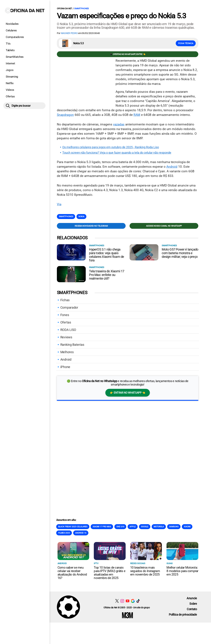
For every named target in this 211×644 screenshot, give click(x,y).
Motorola (159, 527)
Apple (133, 527)
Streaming (12, 77)
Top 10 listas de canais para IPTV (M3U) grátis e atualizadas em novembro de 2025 (110, 573)
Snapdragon (65, 115)
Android (172, 167)
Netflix (10, 83)
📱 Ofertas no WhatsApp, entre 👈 (128, 54)
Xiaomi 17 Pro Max (102, 527)
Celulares (11, 30)
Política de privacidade (183, 615)
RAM (137, 115)
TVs (8, 44)
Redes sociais (138, 563)
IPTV (96, 563)
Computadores (15, 37)
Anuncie (192, 598)
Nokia (81, 217)
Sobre (193, 604)
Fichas (65, 300)
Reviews (66, 337)
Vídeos (10, 90)
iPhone (65, 367)
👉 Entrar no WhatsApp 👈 (128, 393)
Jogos (10, 70)
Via (59, 204)
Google (145, 527)
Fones (65, 315)
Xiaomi (187, 527)
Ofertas (10, 96)
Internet (10, 63)
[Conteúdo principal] (105, 311)
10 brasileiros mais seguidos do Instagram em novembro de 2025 (145, 571)
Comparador (69, 307)
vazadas (119, 124)
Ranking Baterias (72, 345)
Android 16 (81, 533)
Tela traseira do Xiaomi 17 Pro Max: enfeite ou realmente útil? (107, 275)
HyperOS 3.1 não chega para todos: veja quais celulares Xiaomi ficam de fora (106, 255)
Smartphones (82, 8)
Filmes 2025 (64, 533)
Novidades (12, 24)
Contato (192, 609)
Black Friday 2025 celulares (73, 527)
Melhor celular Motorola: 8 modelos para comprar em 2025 (182, 571)
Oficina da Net (64, 8)
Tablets (10, 50)
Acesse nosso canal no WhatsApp (164, 226)
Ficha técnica (186, 43)
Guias (170, 563)
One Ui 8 (120, 527)
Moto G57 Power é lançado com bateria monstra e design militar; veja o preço (180, 253)
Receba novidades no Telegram (91, 226)
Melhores (67, 352)
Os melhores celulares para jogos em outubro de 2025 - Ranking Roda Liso (111, 147)
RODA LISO (68, 330)
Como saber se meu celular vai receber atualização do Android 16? (72, 573)
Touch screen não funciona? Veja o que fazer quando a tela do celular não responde (117, 153)
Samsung (174, 527)
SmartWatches (15, 57)
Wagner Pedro (69, 33)
